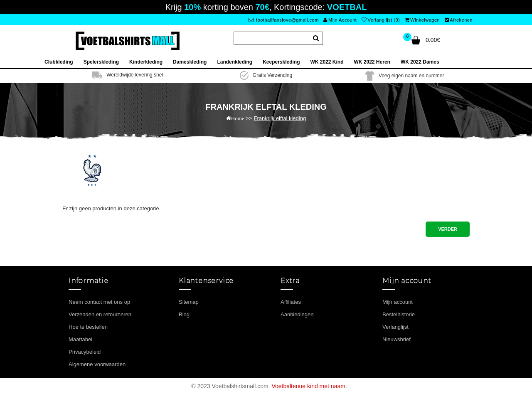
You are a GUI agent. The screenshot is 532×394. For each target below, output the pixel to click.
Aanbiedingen (297, 314)
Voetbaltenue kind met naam (308, 386)
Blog (184, 314)
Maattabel (80, 339)
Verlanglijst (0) (381, 20)
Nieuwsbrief (397, 339)
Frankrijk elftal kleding (280, 118)
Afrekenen (459, 20)
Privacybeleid (85, 352)
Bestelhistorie (399, 314)
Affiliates (291, 302)
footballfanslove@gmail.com (284, 20)
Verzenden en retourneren (100, 314)
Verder (448, 229)
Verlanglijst (395, 327)
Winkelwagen (422, 20)
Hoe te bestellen (88, 327)
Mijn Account (340, 20)
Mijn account (398, 302)
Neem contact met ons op (99, 302)
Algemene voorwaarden (97, 364)
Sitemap (189, 302)
